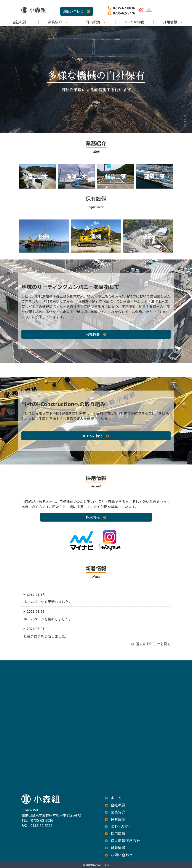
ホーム (116, 798)
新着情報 (118, 848)
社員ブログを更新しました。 (46, 636)
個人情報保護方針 (125, 841)
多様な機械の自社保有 (96, 76)
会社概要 (19, 22)
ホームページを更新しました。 (48, 602)
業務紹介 (55, 22)
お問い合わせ (73, 11)
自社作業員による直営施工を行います (96, 90)
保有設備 (93, 22)
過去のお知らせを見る (153, 644)
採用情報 (170, 22)
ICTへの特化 (134, 22)
